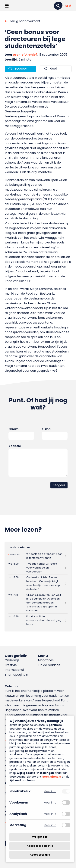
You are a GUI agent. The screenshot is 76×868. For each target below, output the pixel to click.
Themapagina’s (16, 675)
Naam (13, 429)
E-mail (47, 429)
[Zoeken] (58, 6)
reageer (21, 69)
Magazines (46, 660)
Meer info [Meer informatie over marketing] (50, 825)
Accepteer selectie (40, 846)
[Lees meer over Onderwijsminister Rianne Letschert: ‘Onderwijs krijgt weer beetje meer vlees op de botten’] (38, 583)
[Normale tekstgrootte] (67, 6)
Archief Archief (25, 55)
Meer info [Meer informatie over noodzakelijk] (50, 791)
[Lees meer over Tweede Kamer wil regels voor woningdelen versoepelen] (38, 568)
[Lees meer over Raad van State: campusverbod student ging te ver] (38, 620)
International (14, 670)
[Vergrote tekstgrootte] (70, 6)
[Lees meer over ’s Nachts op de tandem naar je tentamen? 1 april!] (38, 556)
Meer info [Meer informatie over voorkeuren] (50, 802)
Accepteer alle (40, 855)
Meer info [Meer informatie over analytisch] (50, 814)
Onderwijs (12, 660)
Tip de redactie (49, 665)
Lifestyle (11, 665)
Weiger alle (40, 837)
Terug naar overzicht (25, 21)
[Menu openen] (7, 6)
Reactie (15, 446)
